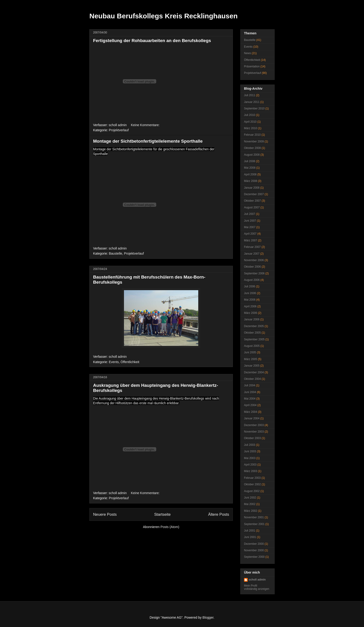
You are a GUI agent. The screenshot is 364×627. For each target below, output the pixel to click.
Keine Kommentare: (146, 125)
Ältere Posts (219, 514)
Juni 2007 (250, 221)
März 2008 (251, 181)
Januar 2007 (252, 254)
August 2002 (252, 491)
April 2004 (250, 405)
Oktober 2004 (252, 379)
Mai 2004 (250, 399)
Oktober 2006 (252, 267)
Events (114, 362)
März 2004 (251, 412)
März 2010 (251, 128)
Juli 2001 (250, 531)
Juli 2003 (250, 445)
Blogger (208, 617)
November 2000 (254, 550)
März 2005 (251, 359)
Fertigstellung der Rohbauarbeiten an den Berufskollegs (152, 41)
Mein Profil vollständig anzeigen (257, 587)
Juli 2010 (250, 115)
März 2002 (251, 511)
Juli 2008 (250, 161)
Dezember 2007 (254, 194)
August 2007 (252, 207)
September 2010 (254, 108)
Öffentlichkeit (130, 362)
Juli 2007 (250, 214)
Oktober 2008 (252, 148)
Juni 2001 (250, 537)
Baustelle (116, 253)
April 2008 (250, 174)
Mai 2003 (250, 458)
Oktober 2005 (252, 333)
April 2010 (250, 122)
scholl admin (257, 580)
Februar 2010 (252, 135)
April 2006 (250, 306)
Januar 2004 (252, 418)
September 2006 (254, 273)
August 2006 (252, 280)
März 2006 (251, 313)
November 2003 (254, 432)
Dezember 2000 (254, 544)
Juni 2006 (250, 293)
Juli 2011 (250, 95)
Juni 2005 (250, 352)
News (247, 53)
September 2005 (254, 339)
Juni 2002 (250, 498)
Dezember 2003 (254, 425)
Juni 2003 (250, 451)
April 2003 (250, 465)
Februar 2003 (252, 478)
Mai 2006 (250, 300)
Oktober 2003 (252, 438)
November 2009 (254, 141)
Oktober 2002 (252, 484)
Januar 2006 (252, 319)
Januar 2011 (252, 102)
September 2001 (254, 524)
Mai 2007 (250, 227)
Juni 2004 (250, 392)
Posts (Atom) (170, 527)
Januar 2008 (252, 188)
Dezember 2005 (254, 326)
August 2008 (252, 155)
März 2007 (251, 240)
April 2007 (250, 234)
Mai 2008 (250, 168)
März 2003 (251, 471)
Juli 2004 (250, 385)
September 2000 (254, 557)
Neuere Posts (105, 514)
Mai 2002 (250, 504)
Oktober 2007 (252, 201)
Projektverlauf (119, 130)
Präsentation (252, 66)
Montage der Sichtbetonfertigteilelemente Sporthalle (148, 141)
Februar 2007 (252, 247)
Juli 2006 (250, 286)
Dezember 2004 (254, 372)
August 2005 (252, 346)
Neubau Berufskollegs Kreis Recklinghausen (164, 16)
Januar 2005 (252, 366)
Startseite (162, 514)
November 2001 (254, 517)
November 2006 (254, 260)
